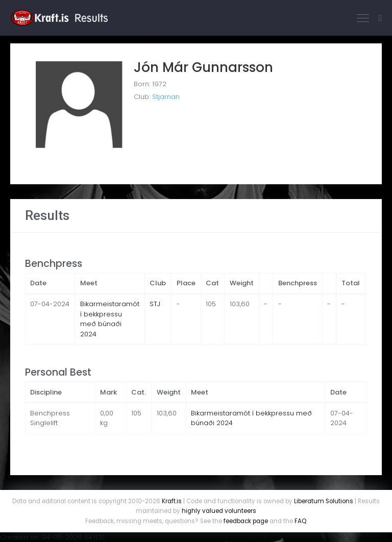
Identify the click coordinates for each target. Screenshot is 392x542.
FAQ (300, 521)
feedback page (246, 521)
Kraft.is (172, 501)
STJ (155, 304)
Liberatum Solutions (324, 501)
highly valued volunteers (219, 511)
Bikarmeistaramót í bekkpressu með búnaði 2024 (110, 319)
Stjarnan (166, 97)
